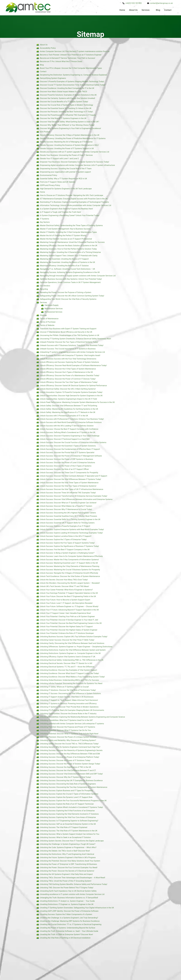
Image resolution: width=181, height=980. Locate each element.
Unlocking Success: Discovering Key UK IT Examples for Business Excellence (71, 781)
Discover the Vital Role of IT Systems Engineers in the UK (63, 118)
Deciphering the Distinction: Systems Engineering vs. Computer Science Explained (73, 75)
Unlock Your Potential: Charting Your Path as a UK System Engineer (67, 616)
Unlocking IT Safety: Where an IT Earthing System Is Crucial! (64, 687)
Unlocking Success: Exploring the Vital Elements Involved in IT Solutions (69, 814)
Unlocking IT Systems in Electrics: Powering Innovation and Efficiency (68, 704)
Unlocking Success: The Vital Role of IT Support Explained (64, 827)
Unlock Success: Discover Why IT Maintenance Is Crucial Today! (66, 509)
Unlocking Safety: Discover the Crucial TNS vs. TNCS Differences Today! (69, 744)
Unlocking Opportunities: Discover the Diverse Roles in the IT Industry (68, 714)
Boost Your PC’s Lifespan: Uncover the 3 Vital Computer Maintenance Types (71, 68)
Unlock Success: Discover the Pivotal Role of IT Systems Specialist (67, 452)
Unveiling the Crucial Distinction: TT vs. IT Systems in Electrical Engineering (71, 924)
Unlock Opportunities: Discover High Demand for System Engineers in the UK (71, 396)
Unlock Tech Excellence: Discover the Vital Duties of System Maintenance (70, 576)
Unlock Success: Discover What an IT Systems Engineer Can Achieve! (68, 503)
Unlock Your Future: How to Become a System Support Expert (65, 600)
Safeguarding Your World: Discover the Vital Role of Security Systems (68, 299)
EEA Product (45, 132)
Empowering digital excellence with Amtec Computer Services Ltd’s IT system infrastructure (77, 165)
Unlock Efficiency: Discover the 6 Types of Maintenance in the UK (66, 372)
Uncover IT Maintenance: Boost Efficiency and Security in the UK (66, 332)
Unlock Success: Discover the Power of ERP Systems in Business (66, 459)
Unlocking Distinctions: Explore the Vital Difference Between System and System (73, 650)
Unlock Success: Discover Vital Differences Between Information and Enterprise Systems (76, 499)
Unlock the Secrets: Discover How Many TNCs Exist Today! (64, 580)
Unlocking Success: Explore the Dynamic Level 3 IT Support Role (66, 797)
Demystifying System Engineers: (53, 78)
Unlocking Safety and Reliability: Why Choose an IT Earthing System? (68, 740)
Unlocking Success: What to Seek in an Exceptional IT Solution (65, 837)
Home (122, 10)
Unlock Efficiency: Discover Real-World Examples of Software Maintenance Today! (73, 365)
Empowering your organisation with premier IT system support (65, 172)
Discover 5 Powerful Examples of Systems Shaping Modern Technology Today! (72, 82)
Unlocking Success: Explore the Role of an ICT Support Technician (67, 804)
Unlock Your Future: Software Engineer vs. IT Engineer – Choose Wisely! (69, 606)
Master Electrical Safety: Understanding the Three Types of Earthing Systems (71, 225)
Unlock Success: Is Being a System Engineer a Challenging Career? (67, 553)
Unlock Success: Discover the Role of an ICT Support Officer (64, 469)
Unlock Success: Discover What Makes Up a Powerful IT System (66, 506)
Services (146, 10)
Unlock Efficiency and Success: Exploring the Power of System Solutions (69, 362)
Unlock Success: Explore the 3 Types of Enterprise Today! (63, 540)
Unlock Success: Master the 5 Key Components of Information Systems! (69, 560)
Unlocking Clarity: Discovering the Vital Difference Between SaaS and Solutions (72, 643)
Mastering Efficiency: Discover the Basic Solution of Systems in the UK (69, 246)
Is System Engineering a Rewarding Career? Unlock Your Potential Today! (70, 215)
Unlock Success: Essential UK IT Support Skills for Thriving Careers (67, 523)
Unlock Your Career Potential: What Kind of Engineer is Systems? (66, 590)
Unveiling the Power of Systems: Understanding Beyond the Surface (68, 928)
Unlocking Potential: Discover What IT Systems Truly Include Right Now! (69, 734)
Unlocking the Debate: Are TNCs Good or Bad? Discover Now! (65, 851)
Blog (158, 10)
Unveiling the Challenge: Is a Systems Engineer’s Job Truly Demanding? (69, 918)
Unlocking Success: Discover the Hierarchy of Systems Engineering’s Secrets (71, 750)
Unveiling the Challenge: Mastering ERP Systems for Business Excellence (70, 921)
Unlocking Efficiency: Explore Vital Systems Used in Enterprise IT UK (68, 657)
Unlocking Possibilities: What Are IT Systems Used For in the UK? (66, 720)
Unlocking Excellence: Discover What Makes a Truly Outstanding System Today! (72, 677)
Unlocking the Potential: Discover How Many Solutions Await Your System (70, 861)
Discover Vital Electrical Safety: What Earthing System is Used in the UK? (69, 122)
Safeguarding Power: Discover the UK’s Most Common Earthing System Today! (72, 296)
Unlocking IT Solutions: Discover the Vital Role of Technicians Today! (68, 690)
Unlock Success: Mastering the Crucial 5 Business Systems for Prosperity (70, 570)
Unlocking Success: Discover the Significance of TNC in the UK (65, 767)
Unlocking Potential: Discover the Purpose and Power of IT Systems (68, 727)
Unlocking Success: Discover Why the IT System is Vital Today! (65, 777)
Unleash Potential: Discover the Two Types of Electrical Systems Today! (69, 342)
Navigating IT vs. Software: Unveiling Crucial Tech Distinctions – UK (67, 269)
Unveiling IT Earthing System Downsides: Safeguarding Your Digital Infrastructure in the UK (77, 908)
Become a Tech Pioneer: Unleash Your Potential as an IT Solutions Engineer (71, 55)
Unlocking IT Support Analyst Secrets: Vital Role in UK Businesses (67, 697)
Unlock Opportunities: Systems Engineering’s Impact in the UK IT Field (68, 399)
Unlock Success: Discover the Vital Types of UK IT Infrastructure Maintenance (72, 489)
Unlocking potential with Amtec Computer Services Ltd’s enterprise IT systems (72, 724)
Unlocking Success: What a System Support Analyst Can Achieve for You (70, 834)
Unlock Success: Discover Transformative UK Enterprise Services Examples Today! (74, 496)
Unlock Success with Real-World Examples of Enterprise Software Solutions (71, 422)
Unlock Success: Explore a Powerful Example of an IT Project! (65, 526)
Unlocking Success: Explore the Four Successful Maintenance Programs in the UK (73, 801)
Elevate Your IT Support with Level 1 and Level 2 (59, 159)
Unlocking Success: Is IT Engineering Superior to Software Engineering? (69, 821)
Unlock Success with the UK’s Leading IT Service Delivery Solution (67, 426)
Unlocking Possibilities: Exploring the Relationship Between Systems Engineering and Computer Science (82, 717)
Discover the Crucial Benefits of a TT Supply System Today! (64, 102)
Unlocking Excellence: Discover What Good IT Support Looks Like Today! (69, 673)
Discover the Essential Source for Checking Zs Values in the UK (66, 108)
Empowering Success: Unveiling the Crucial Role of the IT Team (66, 169)
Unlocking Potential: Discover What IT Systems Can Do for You (65, 730)
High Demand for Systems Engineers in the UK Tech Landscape (66, 189)
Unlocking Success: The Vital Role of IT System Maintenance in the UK (69, 831)
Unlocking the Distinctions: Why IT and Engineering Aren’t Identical (67, 854)
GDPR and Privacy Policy (50, 185)
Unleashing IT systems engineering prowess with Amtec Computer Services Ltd (72, 352)
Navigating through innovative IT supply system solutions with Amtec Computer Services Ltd (78, 276)
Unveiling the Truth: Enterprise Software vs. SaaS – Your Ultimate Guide (69, 931)
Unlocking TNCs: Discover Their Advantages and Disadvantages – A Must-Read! (73, 878)
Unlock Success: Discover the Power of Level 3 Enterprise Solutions (67, 463)
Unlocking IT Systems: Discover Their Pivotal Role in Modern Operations (69, 707)
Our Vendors (45, 286)
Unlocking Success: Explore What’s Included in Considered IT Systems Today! (71, 807)
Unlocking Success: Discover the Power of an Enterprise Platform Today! (70, 757)
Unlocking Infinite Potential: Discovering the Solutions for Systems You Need (71, 683)
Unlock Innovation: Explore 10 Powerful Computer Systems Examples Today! (71, 392)
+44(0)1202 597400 (133, 3)
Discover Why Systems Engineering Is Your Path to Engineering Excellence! (70, 128)
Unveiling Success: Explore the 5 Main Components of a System (66, 914)
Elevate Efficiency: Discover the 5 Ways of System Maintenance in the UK (70, 135)
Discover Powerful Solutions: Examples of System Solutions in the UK (68, 95)
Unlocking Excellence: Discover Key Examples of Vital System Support (69, 670)
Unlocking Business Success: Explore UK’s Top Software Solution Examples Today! (74, 637)
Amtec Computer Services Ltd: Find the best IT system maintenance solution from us (75, 51)
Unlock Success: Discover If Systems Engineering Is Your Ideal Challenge (70, 436)
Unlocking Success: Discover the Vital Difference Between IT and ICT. (68, 770)
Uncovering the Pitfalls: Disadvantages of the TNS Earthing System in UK (70, 335)
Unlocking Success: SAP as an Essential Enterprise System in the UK (68, 824)
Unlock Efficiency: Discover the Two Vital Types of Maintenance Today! (69, 382)
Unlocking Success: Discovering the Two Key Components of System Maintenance (74, 787)
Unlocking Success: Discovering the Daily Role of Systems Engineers (68, 784)
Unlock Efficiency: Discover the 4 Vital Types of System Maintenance (68, 369)
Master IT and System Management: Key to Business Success (65, 229)
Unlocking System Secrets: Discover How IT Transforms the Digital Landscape (72, 841)
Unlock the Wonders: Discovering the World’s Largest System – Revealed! (70, 583)
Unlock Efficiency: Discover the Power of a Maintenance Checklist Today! (70, 376)
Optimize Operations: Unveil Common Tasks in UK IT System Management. (70, 282)
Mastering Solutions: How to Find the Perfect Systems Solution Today (68, 249)
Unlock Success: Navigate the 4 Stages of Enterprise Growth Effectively (69, 573)
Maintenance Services (54, 309)
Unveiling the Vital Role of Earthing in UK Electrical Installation (65, 938)
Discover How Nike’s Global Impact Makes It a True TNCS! (63, 92)
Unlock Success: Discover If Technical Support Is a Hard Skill (65, 439)
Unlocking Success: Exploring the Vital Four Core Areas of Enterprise (68, 817)
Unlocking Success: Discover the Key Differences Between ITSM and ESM (70, 754)
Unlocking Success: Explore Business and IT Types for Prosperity (66, 791)
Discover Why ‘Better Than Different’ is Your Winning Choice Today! (67, 125)
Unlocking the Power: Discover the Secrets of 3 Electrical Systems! (67, 871)
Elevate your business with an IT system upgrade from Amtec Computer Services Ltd (75, 152)
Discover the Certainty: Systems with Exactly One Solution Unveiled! (68, 98)
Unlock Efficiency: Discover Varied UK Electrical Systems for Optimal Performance (73, 386)
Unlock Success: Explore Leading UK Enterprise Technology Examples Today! (71, 533)
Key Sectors (45, 222)
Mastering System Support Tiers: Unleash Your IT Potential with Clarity (69, 256)
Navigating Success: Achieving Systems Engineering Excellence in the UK (70, 272)
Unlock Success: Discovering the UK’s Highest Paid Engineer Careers (68, 513)
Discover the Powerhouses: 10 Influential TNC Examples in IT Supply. (68, 115)
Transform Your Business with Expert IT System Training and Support (68, 329)
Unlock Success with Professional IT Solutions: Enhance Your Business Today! (72, 419)
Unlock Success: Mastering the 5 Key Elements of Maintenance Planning (70, 566)
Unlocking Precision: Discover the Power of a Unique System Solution (68, 737)
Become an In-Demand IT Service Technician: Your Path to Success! (68, 58)
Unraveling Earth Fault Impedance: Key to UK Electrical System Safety (68, 891)
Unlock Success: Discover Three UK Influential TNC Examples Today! (68, 493)
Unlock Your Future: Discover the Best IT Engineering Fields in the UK (68, 596)
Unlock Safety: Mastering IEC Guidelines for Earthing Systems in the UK (69, 409)
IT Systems (44, 219)
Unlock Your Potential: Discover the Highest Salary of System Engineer (69, 630)
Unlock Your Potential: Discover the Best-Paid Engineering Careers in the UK (71, 623)
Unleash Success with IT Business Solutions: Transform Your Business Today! (72, 345)
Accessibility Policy (48, 48)
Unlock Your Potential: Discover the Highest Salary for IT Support (66, 627)
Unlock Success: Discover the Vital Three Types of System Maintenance (69, 483)
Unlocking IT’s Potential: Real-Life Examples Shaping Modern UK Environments (72, 710)
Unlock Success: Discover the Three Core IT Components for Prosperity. (69, 473)
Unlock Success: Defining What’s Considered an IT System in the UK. (68, 432)
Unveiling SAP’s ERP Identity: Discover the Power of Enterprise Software (69, 911)
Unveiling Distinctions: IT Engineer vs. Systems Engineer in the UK (67, 904)
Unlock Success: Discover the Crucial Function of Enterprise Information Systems (73, 442)
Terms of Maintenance (49, 319)
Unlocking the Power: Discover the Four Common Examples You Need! (69, 868)
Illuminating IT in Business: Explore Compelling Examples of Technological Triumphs (74, 202)
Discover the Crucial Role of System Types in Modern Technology (66, 105)
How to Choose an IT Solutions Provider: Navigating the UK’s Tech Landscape (72, 195)
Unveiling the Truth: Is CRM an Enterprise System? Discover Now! (66, 934)
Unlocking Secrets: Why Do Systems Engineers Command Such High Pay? (70, 747)
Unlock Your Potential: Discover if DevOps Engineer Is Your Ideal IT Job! (69, 620)
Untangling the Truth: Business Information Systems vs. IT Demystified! (69, 898)
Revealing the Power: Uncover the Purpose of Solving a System (66, 292)
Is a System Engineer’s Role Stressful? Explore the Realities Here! (66, 209)
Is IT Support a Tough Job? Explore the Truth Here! (60, 212)
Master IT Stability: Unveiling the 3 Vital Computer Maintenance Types (68, 232)
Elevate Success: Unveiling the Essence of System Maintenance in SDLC (69, 145)
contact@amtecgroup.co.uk (161, 3)
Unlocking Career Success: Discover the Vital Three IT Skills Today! (67, 640)
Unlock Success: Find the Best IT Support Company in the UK (65, 550)
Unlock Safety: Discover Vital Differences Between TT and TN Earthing (69, 406)
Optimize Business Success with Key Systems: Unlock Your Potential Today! (71, 279)
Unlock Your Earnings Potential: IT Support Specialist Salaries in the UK (69, 593)
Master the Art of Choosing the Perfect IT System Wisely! (63, 236)
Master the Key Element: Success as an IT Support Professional (66, 239)
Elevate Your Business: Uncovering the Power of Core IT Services (66, 155)
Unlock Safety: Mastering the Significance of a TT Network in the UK (68, 412)
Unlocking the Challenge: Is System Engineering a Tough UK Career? (68, 844)
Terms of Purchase (48, 322)
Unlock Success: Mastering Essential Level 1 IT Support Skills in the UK (69, 563)
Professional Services (53, 312)
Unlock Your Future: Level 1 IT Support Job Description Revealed (66, 603)
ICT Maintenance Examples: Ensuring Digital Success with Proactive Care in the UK (74, 199)
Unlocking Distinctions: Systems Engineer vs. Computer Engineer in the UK (70, 653)
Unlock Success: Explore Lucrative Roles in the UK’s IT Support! (66, 536)
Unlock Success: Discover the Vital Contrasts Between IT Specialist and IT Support (74, 476)
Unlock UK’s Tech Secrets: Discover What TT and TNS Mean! (64, 586)
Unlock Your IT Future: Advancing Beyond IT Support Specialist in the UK (69, 610)
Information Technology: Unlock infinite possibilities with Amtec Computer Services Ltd (75, 205)
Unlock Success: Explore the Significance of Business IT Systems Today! (69, 546)
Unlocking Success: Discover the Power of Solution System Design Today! (70, 764)
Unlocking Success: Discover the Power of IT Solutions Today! (65, 760)
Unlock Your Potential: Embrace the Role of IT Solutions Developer (67, 633)
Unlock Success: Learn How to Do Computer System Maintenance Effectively (71, 556)
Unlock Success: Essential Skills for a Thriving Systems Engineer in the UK (70, 519)
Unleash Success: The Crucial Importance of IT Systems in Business (68, 349)
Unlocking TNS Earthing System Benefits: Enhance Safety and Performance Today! (74, 884)
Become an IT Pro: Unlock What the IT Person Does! (61, 61)
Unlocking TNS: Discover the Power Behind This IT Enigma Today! (67, 888)
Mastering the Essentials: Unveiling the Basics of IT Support (64, 259)
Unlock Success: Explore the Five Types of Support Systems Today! (67, 543)
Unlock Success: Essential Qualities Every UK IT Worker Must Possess (68, 516)
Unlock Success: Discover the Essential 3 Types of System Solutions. (68, 446)
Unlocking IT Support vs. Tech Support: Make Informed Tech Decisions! (69, 700)
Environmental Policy (49, 175)
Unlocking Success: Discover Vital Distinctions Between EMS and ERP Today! (71, 774)
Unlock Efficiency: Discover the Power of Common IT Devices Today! (68, 379)
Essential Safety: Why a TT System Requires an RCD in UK (63, 179)
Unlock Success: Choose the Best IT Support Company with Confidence (69, 429)
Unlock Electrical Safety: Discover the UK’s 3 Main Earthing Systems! (68, 389)
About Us (133, 10)
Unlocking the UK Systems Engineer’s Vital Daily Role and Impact (66, 874)
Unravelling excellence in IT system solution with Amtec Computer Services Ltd (72, 894)
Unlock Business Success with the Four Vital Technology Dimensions (68, 359)
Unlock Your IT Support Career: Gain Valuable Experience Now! (65, 613)
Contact (168, 10)
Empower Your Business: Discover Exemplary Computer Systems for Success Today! (75, 162)
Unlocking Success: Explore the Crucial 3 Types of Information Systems (69, 794)
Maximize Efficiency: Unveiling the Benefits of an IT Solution (64, 266)
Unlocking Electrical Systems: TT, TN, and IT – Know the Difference (67, 667)
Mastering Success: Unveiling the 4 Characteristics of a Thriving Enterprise (70, 252)
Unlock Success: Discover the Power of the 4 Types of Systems (66, 466)
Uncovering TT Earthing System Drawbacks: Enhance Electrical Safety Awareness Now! (75, 339)
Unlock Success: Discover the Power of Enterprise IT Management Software (71, 456)
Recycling (44, 289)
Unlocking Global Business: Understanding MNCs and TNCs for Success (69, 680)
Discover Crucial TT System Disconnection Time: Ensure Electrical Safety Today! (73, 85)
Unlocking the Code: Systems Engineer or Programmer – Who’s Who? (68, 847)
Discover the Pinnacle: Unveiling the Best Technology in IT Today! (66, 112)
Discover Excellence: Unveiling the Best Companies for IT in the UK (67, 88)
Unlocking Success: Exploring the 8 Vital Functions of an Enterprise (67, 811)
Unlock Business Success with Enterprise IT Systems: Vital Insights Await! (70, 355)
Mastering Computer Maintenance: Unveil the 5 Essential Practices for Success (72, 242)
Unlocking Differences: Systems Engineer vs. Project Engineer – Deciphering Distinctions (76, 647)
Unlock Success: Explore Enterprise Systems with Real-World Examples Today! (72, 529)
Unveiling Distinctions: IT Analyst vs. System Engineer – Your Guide (67, 901)
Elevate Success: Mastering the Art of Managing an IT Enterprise (66, 142)
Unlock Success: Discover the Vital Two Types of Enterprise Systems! (68, 486)
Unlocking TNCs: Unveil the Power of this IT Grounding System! (66, 881)
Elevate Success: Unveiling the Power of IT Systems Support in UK (67, 148)
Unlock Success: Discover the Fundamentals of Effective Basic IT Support (70, 449)
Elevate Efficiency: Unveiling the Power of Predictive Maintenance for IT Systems (73, 138)
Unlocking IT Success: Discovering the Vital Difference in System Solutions (70, 693)
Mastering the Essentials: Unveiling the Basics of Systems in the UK (67, 262)
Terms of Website (47, 325)
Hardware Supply (52, 305)
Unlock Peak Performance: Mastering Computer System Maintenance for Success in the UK (77, 402)
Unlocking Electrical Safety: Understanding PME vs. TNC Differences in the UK (72, 660)
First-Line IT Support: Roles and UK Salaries (58, 182)
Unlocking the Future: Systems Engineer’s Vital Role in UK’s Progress (68, 857)
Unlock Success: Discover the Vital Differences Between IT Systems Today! (70, 479)
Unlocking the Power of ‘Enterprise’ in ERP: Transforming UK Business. (69, 864)
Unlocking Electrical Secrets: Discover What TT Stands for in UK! (66, 663)
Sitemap (43, 315)
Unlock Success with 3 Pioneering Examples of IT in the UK (64, 416)
